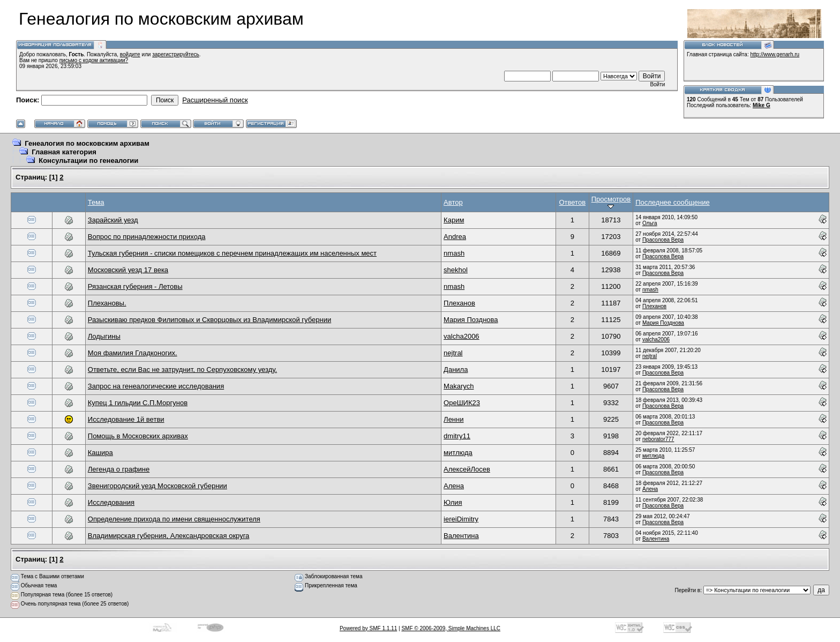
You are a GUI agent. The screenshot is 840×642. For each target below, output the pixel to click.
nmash (454, 253)
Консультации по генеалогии (88, 160)
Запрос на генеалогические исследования (156, 386)
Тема (96, 202)
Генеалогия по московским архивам (87, 143)
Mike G (762, 105)
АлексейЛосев (467, 469)
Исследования (111, 502)
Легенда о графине (119, 469)
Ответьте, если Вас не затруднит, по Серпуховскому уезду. (182, 369)
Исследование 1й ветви (126, 419)
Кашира (100, 453)
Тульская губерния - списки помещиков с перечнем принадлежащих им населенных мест (232, 253)
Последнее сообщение (672, 202)
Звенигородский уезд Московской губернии (157, 486)
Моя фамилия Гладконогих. (133, 353)
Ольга (650, 223)
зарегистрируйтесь (176, 54)
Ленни (453, 419)
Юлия (453, 502)
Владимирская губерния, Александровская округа (169, 536)
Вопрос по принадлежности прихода (147, 237)
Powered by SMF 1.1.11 (368, 628)
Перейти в (687, 590)
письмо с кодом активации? (94, 60)
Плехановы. (107, 303)
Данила (456, 369)
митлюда (458, 453)
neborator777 (658, 439)
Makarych (459, 386)
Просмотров (611, 202)
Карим (454, 220)
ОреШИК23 (462, 403)
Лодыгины (104, 336)
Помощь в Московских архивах (138, 436)
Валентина (461, 536)
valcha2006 (462, 336)
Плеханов (459, 303)
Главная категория (64, 152)
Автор (453, 202)
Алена (454, 486)
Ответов (573, 202)
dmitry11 (457, 436)
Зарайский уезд (113, 220)
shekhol (456, 270)
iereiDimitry (461, 519)
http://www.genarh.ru (775, 54)
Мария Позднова (471, 320)
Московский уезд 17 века (128, 270)
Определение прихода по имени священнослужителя (174, 519)
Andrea (455, 237)
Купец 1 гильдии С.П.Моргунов (138, 403)
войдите (130, 54)
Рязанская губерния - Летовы (135, 286)
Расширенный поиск (215, 100)
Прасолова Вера (663, 240)
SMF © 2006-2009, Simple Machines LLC (451, 628)
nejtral (453, 353)
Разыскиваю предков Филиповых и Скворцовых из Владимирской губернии (209, 320)
